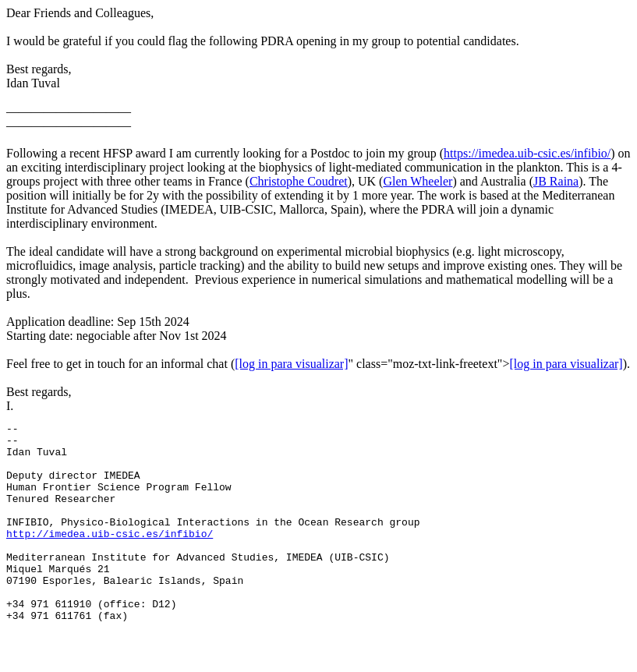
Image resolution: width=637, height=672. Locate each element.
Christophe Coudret (299, 181)
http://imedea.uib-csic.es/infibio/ (110, 557)
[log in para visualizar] (291, 364)
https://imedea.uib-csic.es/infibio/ (527, 153)
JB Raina (556, 181)
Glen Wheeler (418, 181)
